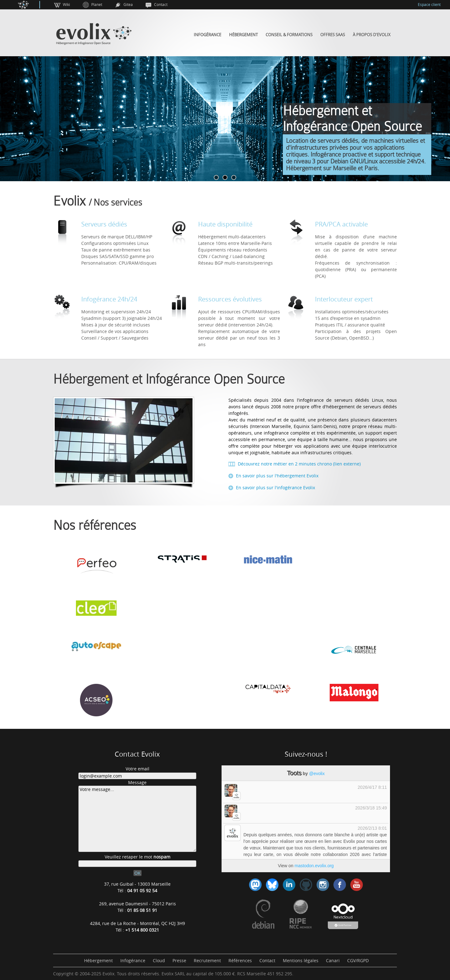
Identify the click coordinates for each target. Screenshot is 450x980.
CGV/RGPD (358, 960)
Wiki (66, 5)
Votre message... (137, 819)
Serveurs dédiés (104, 224)
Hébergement (243, 35)
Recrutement (207, 960)
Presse (179, 960)
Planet (97, 5)
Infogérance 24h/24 (109, 299)
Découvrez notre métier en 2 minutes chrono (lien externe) (299, 464)
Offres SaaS (333, 35)
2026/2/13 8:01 (372, 828)
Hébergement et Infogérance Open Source (169, 379)
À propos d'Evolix (372, 35)
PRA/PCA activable (341, 224)
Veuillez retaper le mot (137, 857)
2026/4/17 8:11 (372, 787)
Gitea (128, 5)
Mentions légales (301, 960)
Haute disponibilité (225, 224)
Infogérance (207, 35)
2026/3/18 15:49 (371, 808)
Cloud (159, 960)
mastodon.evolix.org (314, 866)
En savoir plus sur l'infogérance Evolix (275, 488)
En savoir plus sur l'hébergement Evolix (277, 476)
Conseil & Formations (289, 35)
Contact (161, 5)
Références (240, 960)
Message (137, 782)
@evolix (317, 774)
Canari (333, 960)
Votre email (137, 769)
